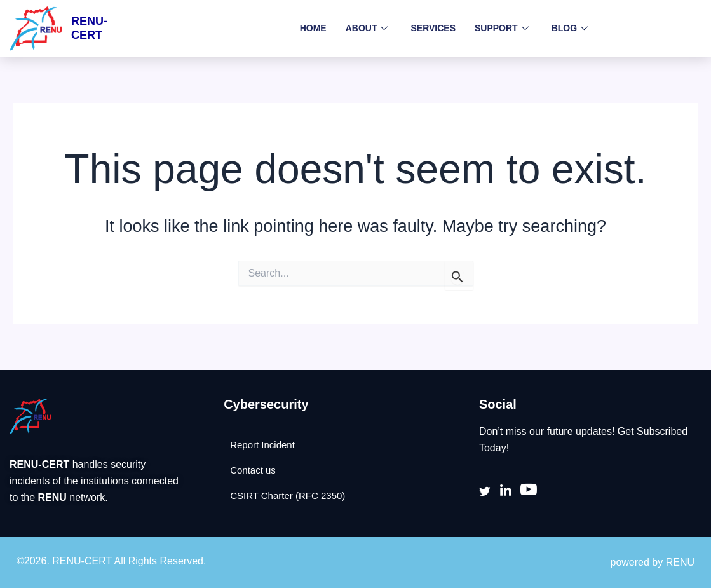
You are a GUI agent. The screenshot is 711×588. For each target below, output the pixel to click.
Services (433, 28)
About (367, 29)
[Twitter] (485, 491)
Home (313, 28)
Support (502, 29)
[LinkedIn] (506, 491)
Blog (570, 29)
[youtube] (529, 491)
